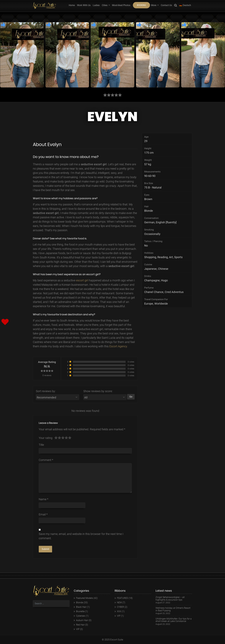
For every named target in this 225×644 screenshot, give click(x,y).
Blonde (80, 603)
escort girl (82, 280)
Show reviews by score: (98, 391)
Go (131, 397)
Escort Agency (118, 346)
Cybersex (81, 616)
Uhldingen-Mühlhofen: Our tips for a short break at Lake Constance (174, 620)
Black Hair (81, 607)
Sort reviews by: (46, 391)
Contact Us (166, 5)
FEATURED (122, 598)
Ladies (96, 5)
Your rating (46, 438)
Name (43, 499)
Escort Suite (117, 640)
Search (176, 6)
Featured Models (85, 598)
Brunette (80, 611)
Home (72, 5)
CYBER (120, 607)
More (154, 5)
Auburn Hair (82, 620)
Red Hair (80, 625)
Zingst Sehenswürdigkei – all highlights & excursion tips (170, 598)
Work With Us (84, 5)
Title (41, 445)
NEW (119, 603)
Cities (105, 5)
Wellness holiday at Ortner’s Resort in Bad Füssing (173, 609)
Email (43, 514)
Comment (46, 460)
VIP (78, 629)
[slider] (63, 438)
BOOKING (141, 5)
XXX (119, 611)
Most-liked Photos (121, 5)
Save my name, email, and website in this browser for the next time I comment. (81, 536)
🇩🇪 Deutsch (185, 5)
